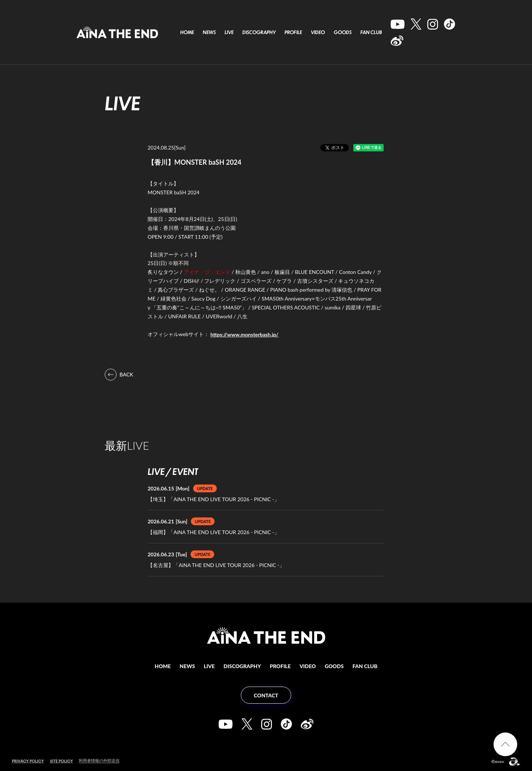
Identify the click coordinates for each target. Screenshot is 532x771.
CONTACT (266, 695)
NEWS (209, 32)
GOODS (343, 32)
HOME (187, 32)
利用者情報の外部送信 (99, 760)
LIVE (229, 32)
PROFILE (293, 32)
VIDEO (318, 32)
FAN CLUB (371, 32)
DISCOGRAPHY (259, 32)
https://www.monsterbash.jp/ (245, 334)
